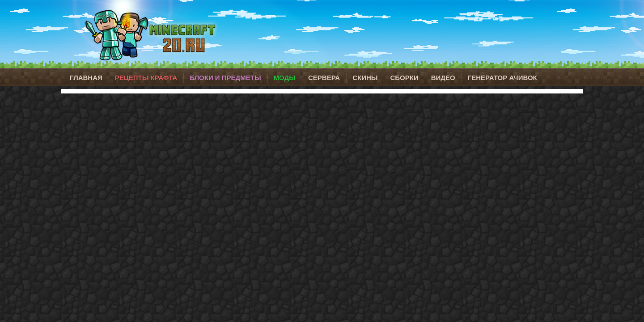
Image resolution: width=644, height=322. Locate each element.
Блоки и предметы (225, 78)
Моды (285, 78)
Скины (365, 78)
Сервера (324, 78)
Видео (443, 78)
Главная (86, 78)
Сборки (404, 78)
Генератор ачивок (502, 78)
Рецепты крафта (146, 78)
